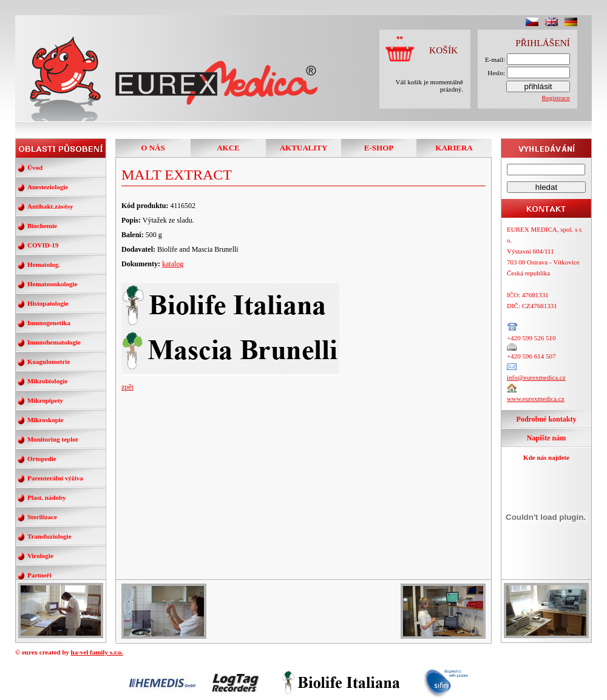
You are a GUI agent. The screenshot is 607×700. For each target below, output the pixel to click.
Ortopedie (42, 459)
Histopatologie (48, 303)
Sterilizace (42, 517)
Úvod (35, 167)
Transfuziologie (49, 536)
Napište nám (546, 438)
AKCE (228, 148)
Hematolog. (44, 264)
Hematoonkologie (53, 284)
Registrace (556, 98)
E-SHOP (379, 148)
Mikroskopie (46, 420)
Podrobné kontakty (547, 419)
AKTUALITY (304, 148)
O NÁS (153, 148)
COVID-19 (43, 245)
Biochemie (42, 226)
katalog (173, 264)
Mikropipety (45, 400)
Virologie (40, 556)
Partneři (39, 575)
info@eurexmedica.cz (536, 377)
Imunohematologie (54, 342)
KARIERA (454, 148)
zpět (127, 387)
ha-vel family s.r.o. (97, 652)
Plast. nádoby (47, 497)
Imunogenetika (49, 323)
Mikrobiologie (47, 381)
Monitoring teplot (53, 439)
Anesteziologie (48, 187)
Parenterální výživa (55, 478)
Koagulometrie (49, 362)
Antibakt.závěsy (50, 206)
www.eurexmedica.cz (536, 399)
